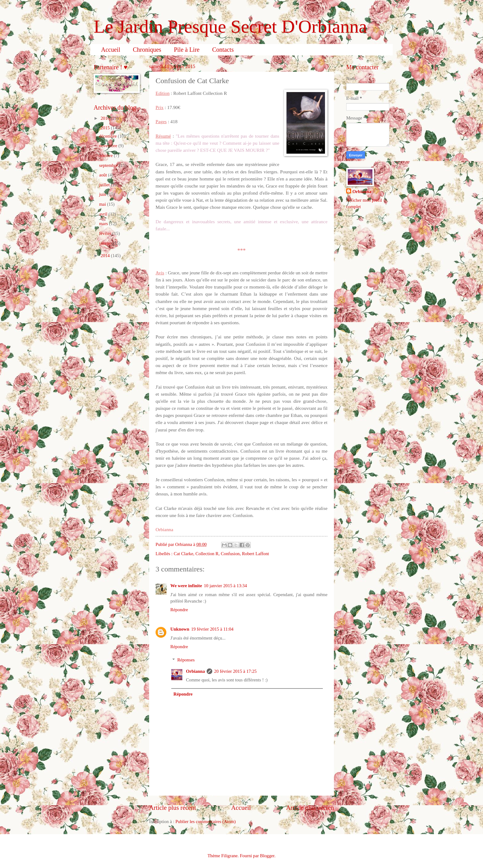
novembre (109, 146)
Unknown (180, 629)
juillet (105, 185)
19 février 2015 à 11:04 (212, 629)
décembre (109, 136)
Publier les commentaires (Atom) (205, 822)
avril (104, 214)
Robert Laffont (255, 554)
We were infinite (186, 586)
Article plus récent (172, 808)
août (104, 175)
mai (103, 204)
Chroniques (147, 50)
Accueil (111, 50)
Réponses (186, 660)
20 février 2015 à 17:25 (235, 671)
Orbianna (195, 671)
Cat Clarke (183, 554)
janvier (106, 243)
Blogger (267, 856)
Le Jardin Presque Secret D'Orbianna (230, 26)
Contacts (223, 50)
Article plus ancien (310, 808)
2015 (106, 128)
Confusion (230, 554)
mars (104, 224)
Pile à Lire (187, 50)
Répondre (179, 610)
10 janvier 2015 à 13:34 (225, 586)
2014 (106, 256)
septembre (109, 165)
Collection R (207, 554)
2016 (106, 118)
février (106, 233)
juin (103, 194)
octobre (107, 155)
